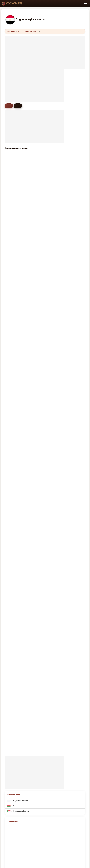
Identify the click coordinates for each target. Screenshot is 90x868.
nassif (43, 192)
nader (12, 180)
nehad (12, 379)
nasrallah (44, 288)
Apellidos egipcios (20, 529)
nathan (43, 300)
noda (42, 415)
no (41, 440)
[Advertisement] (45, 52)
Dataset (66, 749)
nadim (43, 294)
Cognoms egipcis (30, 31)
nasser (12, 173)
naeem (43, 216)
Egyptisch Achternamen (22, 565)
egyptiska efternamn (21, 595)
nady (12, 192)
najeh (12, 349)
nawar (12, 216)
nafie (42, 319)
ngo (11, 397)
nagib (43, 222)
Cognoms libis (19, 507)
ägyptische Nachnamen (22, 544)
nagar (43, 264)
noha (12, 355)
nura (42, 355)
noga (42, 446)
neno (12, 361)
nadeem (13, 300)
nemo (43, 343)
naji (42, 385)
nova (42, 367)
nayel (12, 312)
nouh (12, 222)
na (11, 258)
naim (42, 240)
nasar (43, 307)
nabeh (12, 403)
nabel (12, 307)
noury (43, 403)
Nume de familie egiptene (23, 590)
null (11, 446)
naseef (43, 379)
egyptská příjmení (20, 570)
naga (12, 246)
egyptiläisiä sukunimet (21, 580)
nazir (12, 294)
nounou (13, 385)
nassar (12, 167)
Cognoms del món (14, 31)
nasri (12, 434)
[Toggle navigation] (86, 4)
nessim (13, 228)
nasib (43, 421)
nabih (12, 210)
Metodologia (14, 749)
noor (12, 204)
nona (42, 246)
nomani (13, 452)
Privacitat (77, 749)
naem (43, 361)
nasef (43, 228)
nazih (12, 282)
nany (42, 397)
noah (12, 427)
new (11, 252)
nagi (11, 185)
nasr (42, 155)
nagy (42, 161)
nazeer (12, 343)
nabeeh (13, 421)
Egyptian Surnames (20, 534)
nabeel (12, 325)
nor (11, 240)
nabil (12, 155)
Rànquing (43, 749)
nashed (43, 210)
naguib (43, 167)
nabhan (43, 258)
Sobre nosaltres (29, 749)
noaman (44, 252)
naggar (13, 234)
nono (12, 319)
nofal (12, 198)
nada (42, 173)
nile (42, 391)
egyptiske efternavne (21, 575)
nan (42, 434)
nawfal (43, 282)
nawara (43, 325)
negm (43, 180)
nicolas (13, 409)
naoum (12, 391)
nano (12, 337)
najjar (43, 331)
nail (11, 367)
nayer (43, 427)
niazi (42, 349)
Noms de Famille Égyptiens (23, 539)
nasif (12, 288)
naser (43, 204)
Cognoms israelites (20, 501)
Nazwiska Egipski (20, 559)
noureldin (44, 276)
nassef (43, 198)
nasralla (13, 331)
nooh (42, 373)
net (42, 270)
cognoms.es (45, 740)
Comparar (55, 749)
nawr (42, 185)
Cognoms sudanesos (21, 512)
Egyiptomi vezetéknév (21, 585)
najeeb (43, 452)
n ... (18, 106)
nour (12, 161)
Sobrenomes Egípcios (21, 554)
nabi (11, 440)
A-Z (9, 106)
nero (42, 409)
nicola (12, 270)
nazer (43, 337)
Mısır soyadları (18, 601)
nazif (12, 373)
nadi (11, 264)
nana (42, 312)
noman (12, 415)
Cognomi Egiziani (19, 549)
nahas (12, 276)
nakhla (43, 234)
